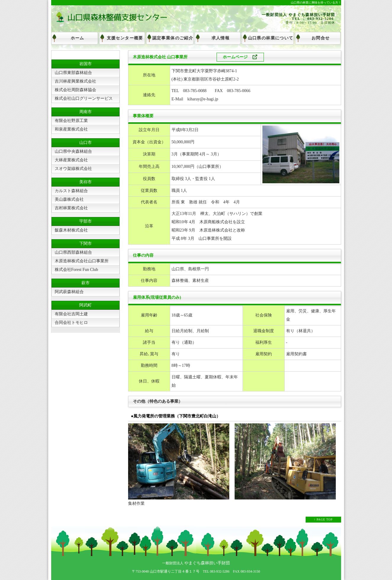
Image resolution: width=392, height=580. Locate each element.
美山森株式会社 (69, 199)
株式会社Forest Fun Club (76, 270)
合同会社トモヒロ (71, 323)
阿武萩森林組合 (69, 292)
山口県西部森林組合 (73, 252)
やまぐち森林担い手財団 (207, 563)
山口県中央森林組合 (73, 151)
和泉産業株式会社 (71, 129)
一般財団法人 (173, 563)
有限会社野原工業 (71, 121)
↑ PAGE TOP (323, 519)
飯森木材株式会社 (71, 230)
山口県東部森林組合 (73, 73)
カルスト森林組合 (71, 191)
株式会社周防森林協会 (75, 90)
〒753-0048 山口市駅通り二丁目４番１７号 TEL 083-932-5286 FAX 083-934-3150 (196, 572)
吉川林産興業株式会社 (75, 81)
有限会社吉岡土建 (71, 314)
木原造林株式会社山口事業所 (82, 261)
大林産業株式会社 (71, 160)
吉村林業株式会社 (71, 208)
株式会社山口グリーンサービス (84, 98)
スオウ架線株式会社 (73, 169)
